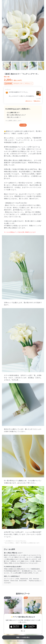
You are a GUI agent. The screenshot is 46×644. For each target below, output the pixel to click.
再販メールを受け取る (23, 637)
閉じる (23, 631)
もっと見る (23, 125)
